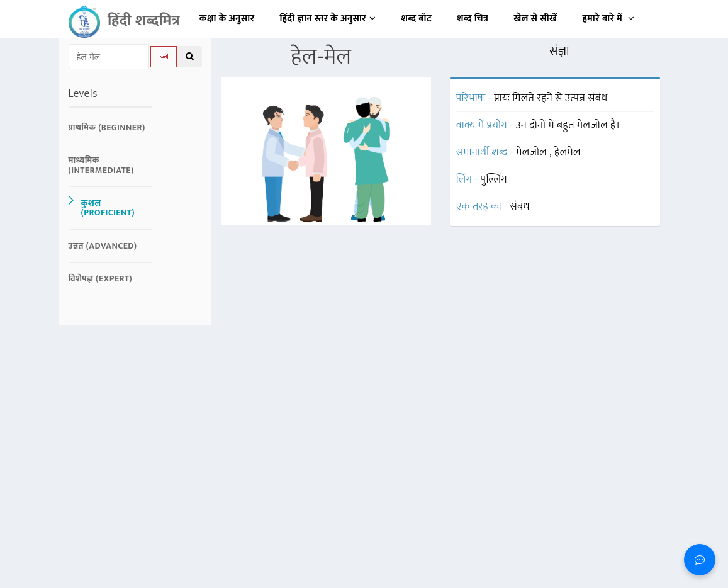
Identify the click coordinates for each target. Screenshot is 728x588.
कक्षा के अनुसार (227, 19)
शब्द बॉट (417, 19)
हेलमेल (568, 152)
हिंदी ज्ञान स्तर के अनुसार (328, 19)
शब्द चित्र (473, 19)
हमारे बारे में (608, 19)
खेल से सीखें (535, 19)
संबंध (520, 206)
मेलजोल (533, 152)
